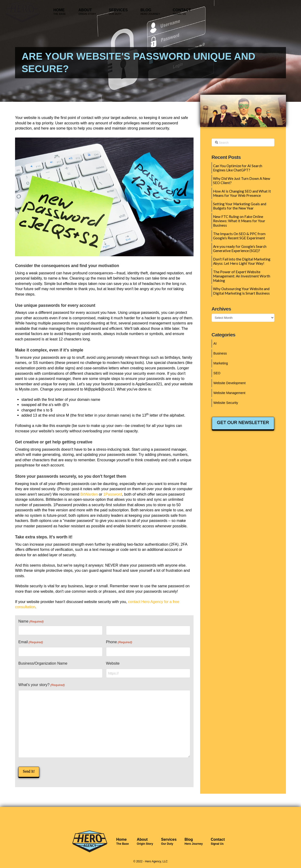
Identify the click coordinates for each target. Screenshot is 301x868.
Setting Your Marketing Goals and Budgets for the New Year (240, 206)
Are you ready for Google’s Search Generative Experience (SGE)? (240, 249)
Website (113, 663)
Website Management (230, 393)
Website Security (226, 403)
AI (215, 343)
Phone (119, 642)
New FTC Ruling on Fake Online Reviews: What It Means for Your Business (239, 221)
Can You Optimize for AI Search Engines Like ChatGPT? (238, 168)
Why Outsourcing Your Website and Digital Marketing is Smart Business (241, 291)
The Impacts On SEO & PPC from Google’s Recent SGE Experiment (239, 236)
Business (220, 353)
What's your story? (42, 685)
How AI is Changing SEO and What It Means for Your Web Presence (242, 193)
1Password (113, 494)
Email (31, 642)
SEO (217, 373)
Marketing (221, 363)
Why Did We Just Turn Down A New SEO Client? (242, 181)
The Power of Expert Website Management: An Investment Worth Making (242, 276)
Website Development (230, 383)
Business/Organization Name (43, 663)
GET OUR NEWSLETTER (243, 422)
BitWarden (89, 494)
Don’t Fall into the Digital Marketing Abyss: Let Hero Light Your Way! (242, 261)
